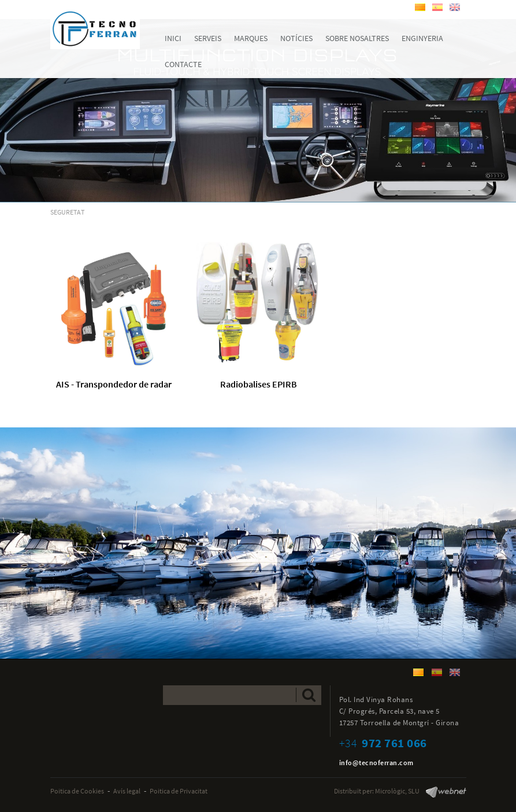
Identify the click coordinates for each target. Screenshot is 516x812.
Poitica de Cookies (77, 791)
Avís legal (127, 791)
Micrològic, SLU (397, 791)
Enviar (309, 695)
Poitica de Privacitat (179, 791)
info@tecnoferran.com (376, 763)
